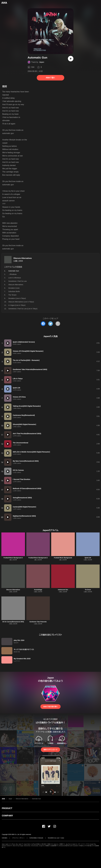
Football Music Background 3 (13, 558)
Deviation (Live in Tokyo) (17, 298)
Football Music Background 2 (38, 558)
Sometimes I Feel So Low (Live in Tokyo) (23, 309)
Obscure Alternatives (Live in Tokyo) (21, 302)
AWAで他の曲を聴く (50, 707)
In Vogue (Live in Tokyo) (17, 305)
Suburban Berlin (14, 291)
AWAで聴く (50, 78)
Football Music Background (63, 558)
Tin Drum (88, 590)
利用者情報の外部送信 (36, 838)
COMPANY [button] (7, 816)
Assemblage (38, 590)
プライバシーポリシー (18, 838)
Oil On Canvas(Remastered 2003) (13, 622)
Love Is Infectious (15, 278)
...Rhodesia (12, 274)
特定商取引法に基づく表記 (56, 838)
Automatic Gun (36, 799)
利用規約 (5, 838)
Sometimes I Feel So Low (18, 281)
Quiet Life (88, 558)
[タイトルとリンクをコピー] (58, 324)
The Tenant (12, 295)
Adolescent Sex (63, 590)
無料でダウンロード (50, 750)
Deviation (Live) (14, 288)
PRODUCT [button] (7, 808)
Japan (42, 62)
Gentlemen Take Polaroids (38, 622)
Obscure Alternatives (23, 258)
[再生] (71, 59)
